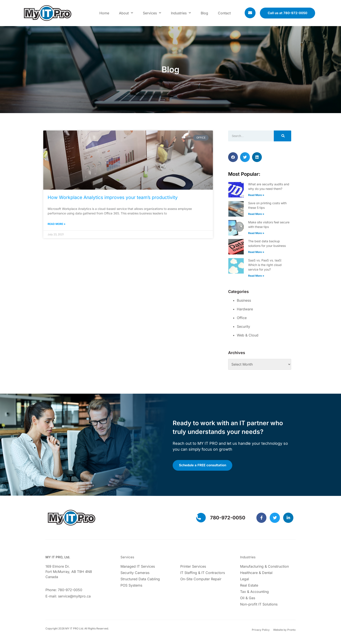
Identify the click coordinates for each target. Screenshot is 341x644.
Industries (181, 13)
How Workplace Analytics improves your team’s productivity (113, 197)
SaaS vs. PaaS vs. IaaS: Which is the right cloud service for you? (265, 265)
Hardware (245, 309)
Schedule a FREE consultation (204, 466)
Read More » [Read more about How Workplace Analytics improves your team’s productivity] (57, 224)
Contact (224, 13)
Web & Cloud (248, 335)
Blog (204, 13)
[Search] (282, 136)
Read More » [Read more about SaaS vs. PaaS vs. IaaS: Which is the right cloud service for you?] (256, 276)
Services (152, 13)
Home (104, 13)
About (126, 13)
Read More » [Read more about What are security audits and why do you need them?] (256, 195)
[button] (233, 157)
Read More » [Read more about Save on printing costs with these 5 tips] (256, 214)
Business (244, 300)
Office (242, 318)
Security (243, 326)
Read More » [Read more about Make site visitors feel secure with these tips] (256, 233)
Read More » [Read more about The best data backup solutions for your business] (256, 252)
